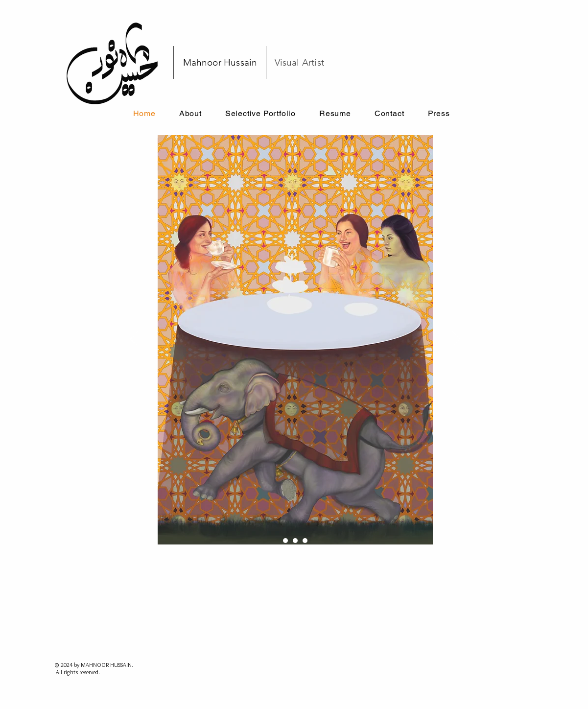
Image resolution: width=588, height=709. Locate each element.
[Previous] (134, 340)
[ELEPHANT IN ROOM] (285, 541)
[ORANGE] (295, 541)
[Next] (456, 340)
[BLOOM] (305, 541)
